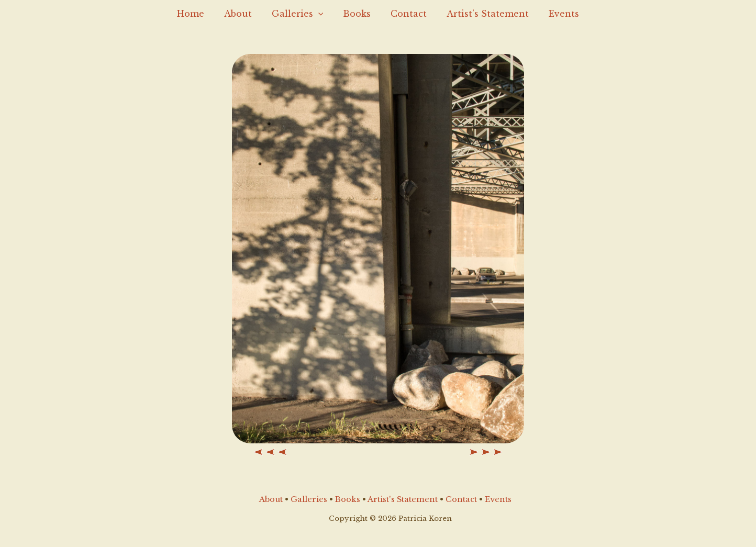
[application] (321, 14)
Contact (405, 14)
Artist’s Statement (481, 14)
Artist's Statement (403, 499)
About (244, 14)
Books (357, 14)
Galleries (301, 14)
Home (200, 14)
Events (554, 14)
